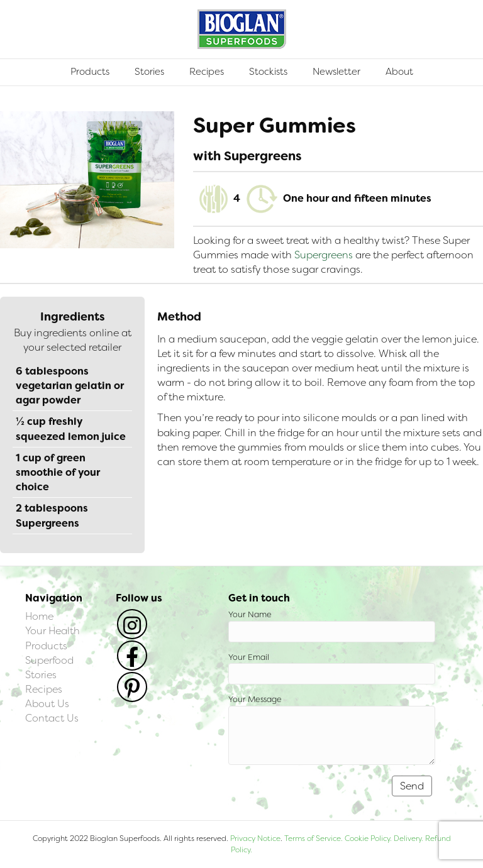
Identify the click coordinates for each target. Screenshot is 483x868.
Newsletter (336, 72)
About (399, 72)
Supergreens (324, 255)
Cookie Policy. (368, 838)
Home (39, 616)
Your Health (53, 631)
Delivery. (408, 838)
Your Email (332, 668)
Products (90, 72)
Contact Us (52, 718)
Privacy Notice (255, 838)
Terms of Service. (314, 838)
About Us (47, 704)
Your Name (332, 626)
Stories (149, 72)
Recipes (207, 72)
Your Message (332, 729)
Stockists (268, 72)
